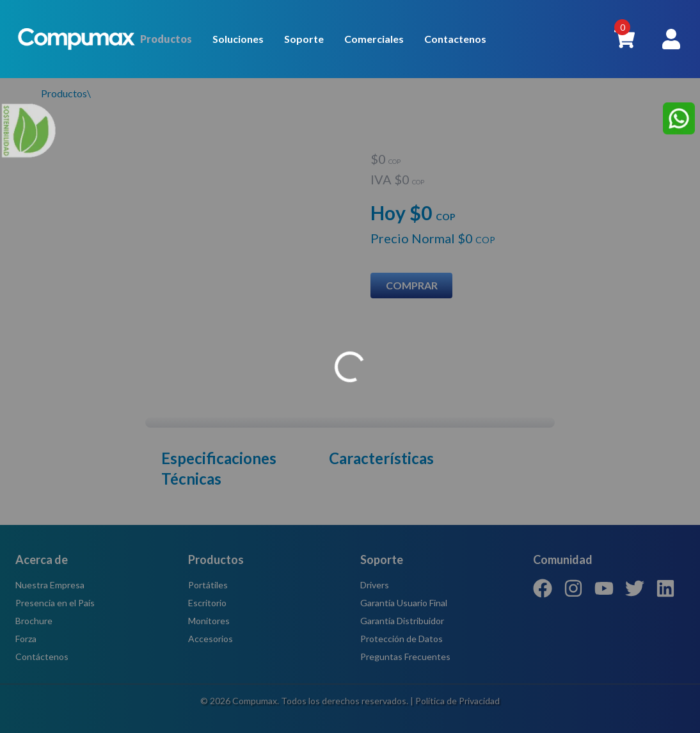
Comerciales (374, 39)
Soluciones (238, 39)
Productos (166, 39)
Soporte (304, 39)
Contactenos (455, 39)
